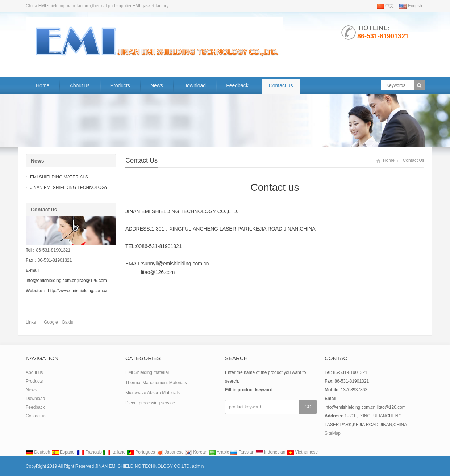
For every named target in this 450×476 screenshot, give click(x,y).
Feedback (237, 85)
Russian (242, 452)
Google (51, 322)
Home (43, 85)
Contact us (281, 85)
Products (120, 85)
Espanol (64, 452)
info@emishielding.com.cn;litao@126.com (66, 281)
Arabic (219, 452)
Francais (89, 452)
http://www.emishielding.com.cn (78, 291)
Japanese (170, 452)
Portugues (141, 452)
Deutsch (38, 452)
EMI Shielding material (147, 372)
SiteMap (333, 433)
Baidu (68, 322)
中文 (385, 6)
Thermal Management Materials (156, 383)
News (157, 85)
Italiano (114, 452)
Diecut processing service (150, 403)
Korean (196, 452)
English (411, 6)
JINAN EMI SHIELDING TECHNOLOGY (69, 188)
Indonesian (270, 452)
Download (195, 85)
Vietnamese (302, 452)
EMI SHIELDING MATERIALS (59, 177)
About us (80, 85)
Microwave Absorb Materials (153, 393)
